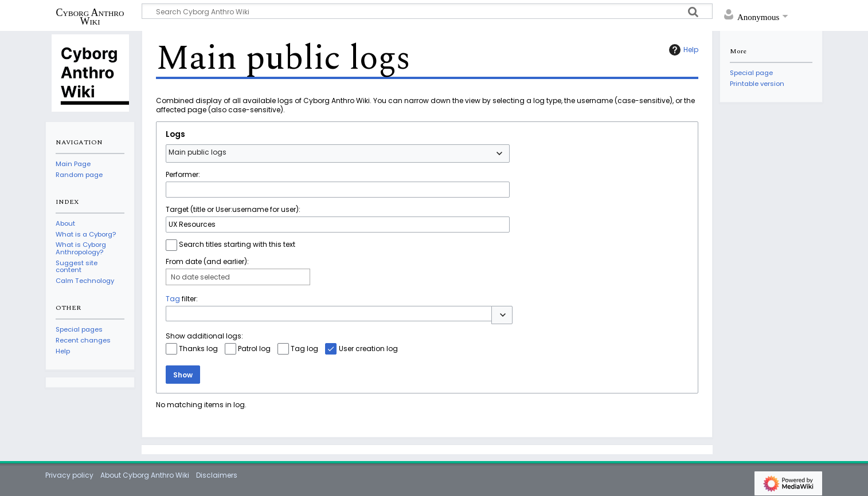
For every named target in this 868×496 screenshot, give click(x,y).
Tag (173, 299)
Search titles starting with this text (237, 244)
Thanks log (198, 349)
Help (682, 50)
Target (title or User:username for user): (233, 209)
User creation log (368, 349)
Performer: (183, 174)
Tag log (304, 349)
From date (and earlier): (207, 261)
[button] (502, 315)
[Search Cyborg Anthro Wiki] (427, 11)
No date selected (200, 277)
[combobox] (338, 153)
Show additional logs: (204, 336)
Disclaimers (217, 475)
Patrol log (254, 349)
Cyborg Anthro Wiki (90, 17)
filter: (182, 299)
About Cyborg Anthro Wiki (145, 475)
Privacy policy (69, 475)
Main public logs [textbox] (198, 152)
